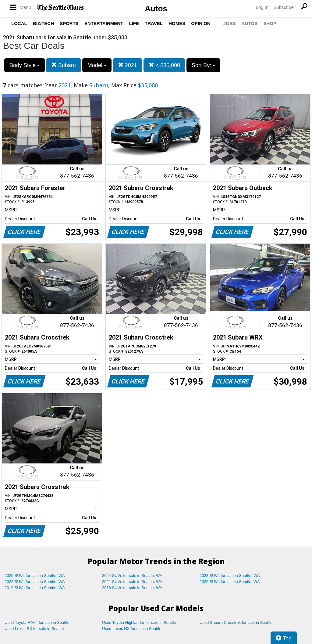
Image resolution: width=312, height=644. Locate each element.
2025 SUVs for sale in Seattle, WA (35, 576)
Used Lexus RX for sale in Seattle (34, 629)
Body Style (25, 65)
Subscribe (284, 7)
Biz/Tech (43, 23)
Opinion (201, 23)
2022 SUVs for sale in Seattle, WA (35, 582)
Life (134, 23)
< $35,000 (165, 65)
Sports (69, 23)
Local (19, 23)
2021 (128, 65)
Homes (177, 23)
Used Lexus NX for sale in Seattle (132, 629)
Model (97, 65)
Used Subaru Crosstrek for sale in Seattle (236, 622)
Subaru (64, 65)
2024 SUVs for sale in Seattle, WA (132, 576)
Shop (270, 23)
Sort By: (203, 65)
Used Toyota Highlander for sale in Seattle (139, 622)
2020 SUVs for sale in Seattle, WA (230, 582)
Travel (154, 23)
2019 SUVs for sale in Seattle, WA (35, 588)
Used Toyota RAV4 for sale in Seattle (37, 622)
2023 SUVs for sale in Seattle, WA (230, 576)
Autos (156, 9)
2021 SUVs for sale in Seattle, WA (132, 582)
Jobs (230, 23)
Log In (262, 7)
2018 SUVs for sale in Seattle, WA (132, 588)
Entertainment (104, 23)
